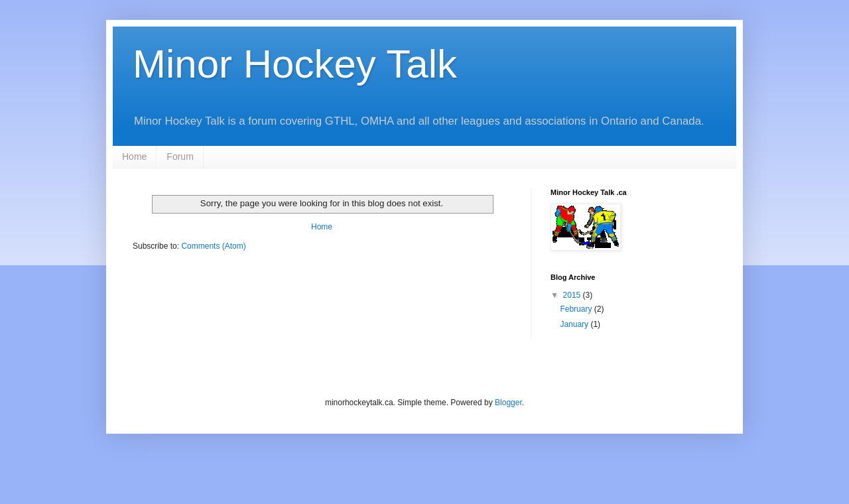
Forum (180, 157)
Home (134, 157)
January (575, 324)
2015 (573, 295)
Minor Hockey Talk (295, 64)
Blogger (508, 403)
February (577, 309)
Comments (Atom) (213, 246)
